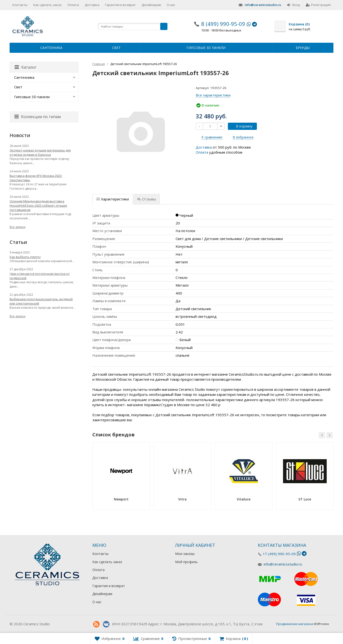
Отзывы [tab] (147, 199)
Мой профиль (186, 562)
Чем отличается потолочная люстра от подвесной (40, 276)
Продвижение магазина (295, 624)
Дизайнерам (151, 5)
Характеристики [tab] (112, 199)
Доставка (92, 5)
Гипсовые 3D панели (206, 48)
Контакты (20, 5)
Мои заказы (185, 554)
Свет (116, 48)
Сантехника (51, 48)
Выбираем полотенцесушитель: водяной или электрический (41, 301)
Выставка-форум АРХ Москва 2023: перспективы (36, 178)
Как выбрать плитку (25, 257)
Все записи (18, 227)
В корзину (242, 126)
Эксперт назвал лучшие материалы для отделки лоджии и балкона (40, 152)
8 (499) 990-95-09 (223, 24)
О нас (171, 5)
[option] (121, 478)
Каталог (26, 67)
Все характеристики (213, 95)
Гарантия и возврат (120, 5)
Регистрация (318, 5)
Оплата (73, 5)
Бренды (303, 48)
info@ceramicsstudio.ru (263, 5)
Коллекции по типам (38, 117)
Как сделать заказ (47, 5)
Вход (293, 5)
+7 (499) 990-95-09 (279, 554)
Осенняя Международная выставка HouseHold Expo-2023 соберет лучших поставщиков (38, 205)
